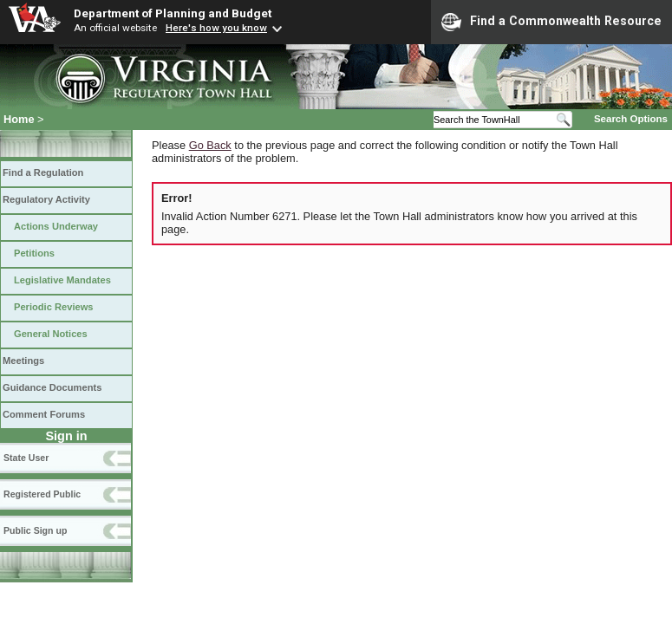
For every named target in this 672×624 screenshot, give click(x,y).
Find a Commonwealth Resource (551, 22)
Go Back (210, 145)
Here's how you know (216, 28)
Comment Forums (44, 414)
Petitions (34, 253)
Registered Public (42, 494)
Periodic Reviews (54, 307)
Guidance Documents (52, 387)
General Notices (51, 334)
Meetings (23, 361)
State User (26, 458)
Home (19, 119)
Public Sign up (35, 530)
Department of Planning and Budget (173, 13)
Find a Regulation (43, 172)
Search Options (631, 119)
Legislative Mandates (62, 280)
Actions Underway (56, 226)
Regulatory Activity (46, 199)
